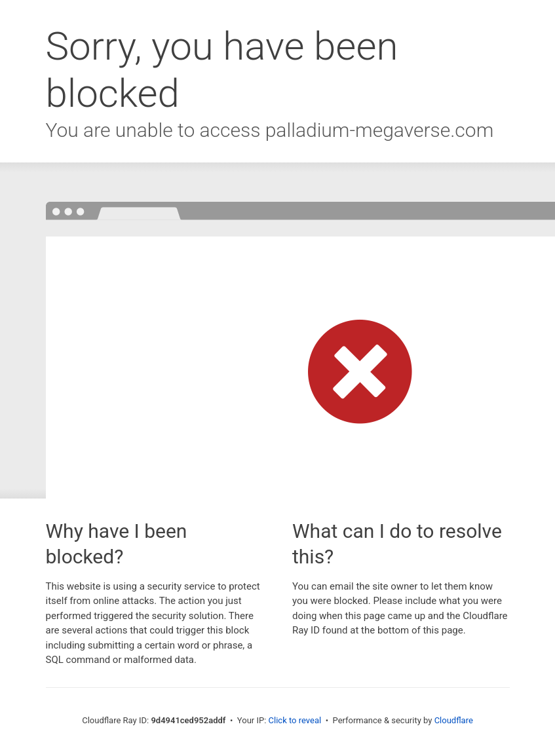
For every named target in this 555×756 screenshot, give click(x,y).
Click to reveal (295, 720)
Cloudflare (454, 720)
